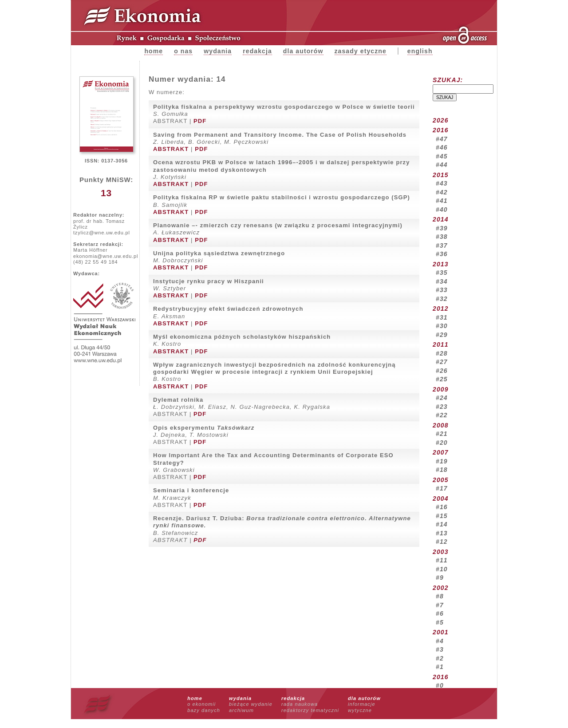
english (420, 51)
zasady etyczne (361, 51)
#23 (442, 407)
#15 (442, 516)
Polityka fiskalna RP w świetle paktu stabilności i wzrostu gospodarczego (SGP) (282, 197)
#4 (440, 641)
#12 (442, 542)
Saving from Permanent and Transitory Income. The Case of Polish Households (280, 135)
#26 (442, 371)
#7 (440, 605)
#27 (442, 362)
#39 (442, 228)
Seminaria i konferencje (191, 490)
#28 (442, 353)
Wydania (218, 51)
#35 (442, 273)
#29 (442, 335)
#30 (442, 326)
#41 (442, 201)
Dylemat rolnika (178, 400)
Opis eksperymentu (204, 428)
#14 (442, 524)
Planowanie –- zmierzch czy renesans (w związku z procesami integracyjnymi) (278, 225)
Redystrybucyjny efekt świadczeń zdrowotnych (228, 309)
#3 (440, 649)
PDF (200, 121)
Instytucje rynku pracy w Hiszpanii (209, 281)
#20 (442, 443)
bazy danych (204, 710)
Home (154, 51)
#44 (442, 165)
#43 (442, 183)
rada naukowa (300, 704)
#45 (442, 156)
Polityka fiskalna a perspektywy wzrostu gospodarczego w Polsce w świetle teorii (284, 107)
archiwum (241, 710)
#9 (440, 578)
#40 (442, 210)
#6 (440, 613)
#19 (442, 461)
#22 (442, 415)
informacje (362, 704)
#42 (442, 192)
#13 (442, 533)
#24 (442, 398)
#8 (440, 596)
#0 (440, 685)
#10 (442, 569)
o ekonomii (201, 704)
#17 (442, 488)
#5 (440, 622)
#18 (442, 470)
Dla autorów (303, 51)
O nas (183, 51)
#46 (442, 147)
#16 (442, 507)
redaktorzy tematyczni (310, 710)
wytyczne (360, 710)
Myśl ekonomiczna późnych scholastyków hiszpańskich (242, 337)
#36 (442, 254)
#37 (442, 245)
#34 (442, 281)
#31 (442, 317)
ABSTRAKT (171, 149)
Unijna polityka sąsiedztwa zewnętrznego (219, 253)
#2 (440, 658)
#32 (442, 299)
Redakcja (257, 51)
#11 (442, 560)
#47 (442, 139)
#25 (442, 379)
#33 (442, 290)
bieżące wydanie (251, 704)
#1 (440, 667)
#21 (442, 434)
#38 (442, 237)
